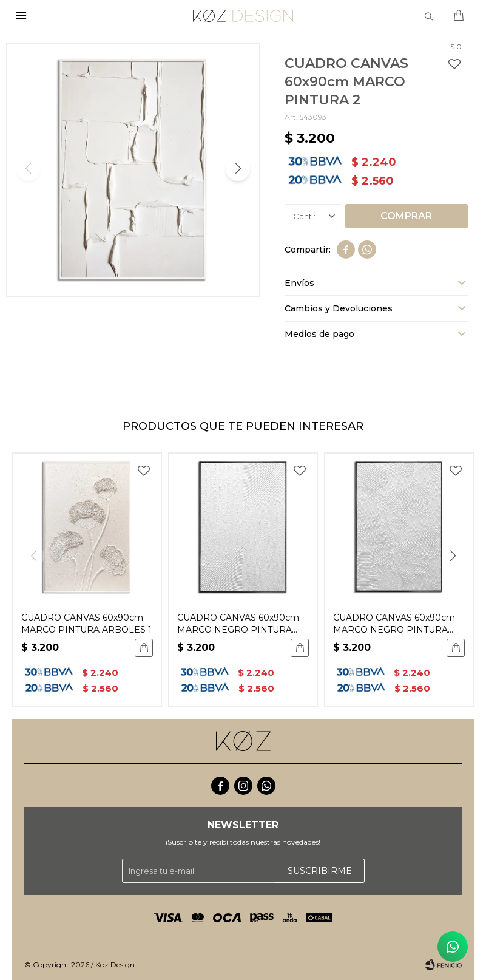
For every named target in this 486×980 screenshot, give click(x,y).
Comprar (406, 216)
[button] (238, 169)
